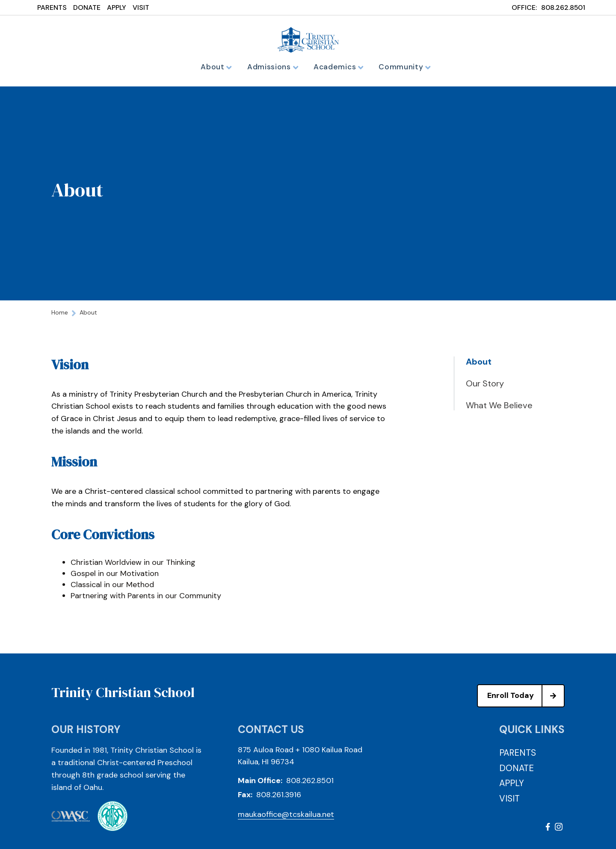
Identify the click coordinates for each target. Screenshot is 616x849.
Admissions (275, 67)
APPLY (117, 7)
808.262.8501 (563, 7)
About (221, 67)
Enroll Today (526, 698)
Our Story (485, 386)
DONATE (87, 7)
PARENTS (52, 7)
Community (401, 67)
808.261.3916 (279, 797)
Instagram (559, 829)
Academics (338, 67)
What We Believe (499, 408)
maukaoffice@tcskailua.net (286, 817)
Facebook (548, 829)
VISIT (141, 7)
